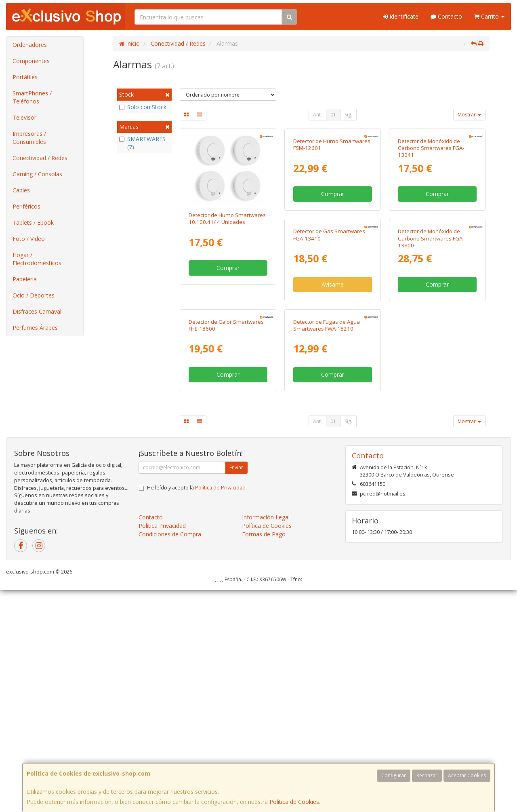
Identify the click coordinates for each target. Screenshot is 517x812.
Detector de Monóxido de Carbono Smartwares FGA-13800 (326, 386)
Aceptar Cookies (467, 775)
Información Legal (266, 739)
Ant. (317, 115)
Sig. (348, 115)
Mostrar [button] (469, 115)
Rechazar (427, 775)
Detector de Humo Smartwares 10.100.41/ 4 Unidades (227, 218)
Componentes (31, 61)
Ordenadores (30, 45)
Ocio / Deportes (34, 295)
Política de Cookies (294, 802)
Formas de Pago (264, 756)
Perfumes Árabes (35, 328)
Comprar (228, 268)
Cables (21, 190)
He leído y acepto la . (197, 710)
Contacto (446, 16)
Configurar (394, 775)
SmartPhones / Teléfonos (32, 97)
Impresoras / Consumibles (29, 138)
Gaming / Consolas (37, 174)
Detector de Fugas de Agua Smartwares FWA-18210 (222, 547)
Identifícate (401, 16)
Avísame (228, 432)
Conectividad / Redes (40, 158)
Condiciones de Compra (170, 756)
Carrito (489, 16)
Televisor (24, 117)
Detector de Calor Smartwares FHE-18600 (435, 383)
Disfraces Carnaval (37, 311)
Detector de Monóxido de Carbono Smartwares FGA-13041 (431, 222)
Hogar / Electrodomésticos (37, 259)
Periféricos (26, 206)
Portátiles (25, 77)
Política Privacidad (162, 748)
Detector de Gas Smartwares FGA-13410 (225, 383)
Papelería (25, 279)
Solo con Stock (143, 107)
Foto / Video (29, 239)
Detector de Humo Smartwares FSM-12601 (332, 218)
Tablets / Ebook (33, 223)
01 (333, 115)
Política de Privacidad (220, 710)
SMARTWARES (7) (142, 143)
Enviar (236, 689)
